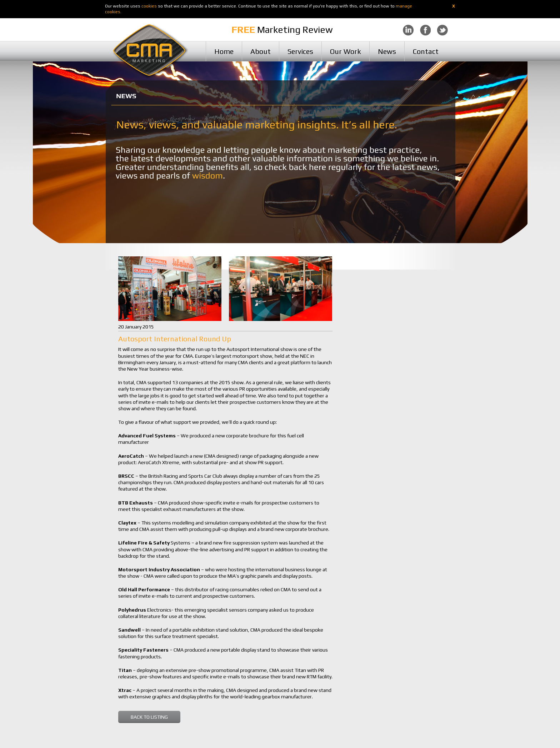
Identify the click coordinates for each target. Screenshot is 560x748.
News (387, 51)
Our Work (346, 51)
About (261, 51)
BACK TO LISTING (149, 717)
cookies (149, 6)
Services (300, 51)
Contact (426, 51)
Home (224, 51)
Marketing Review (282, 30)
